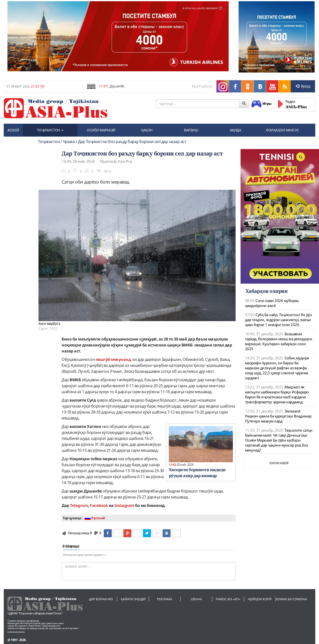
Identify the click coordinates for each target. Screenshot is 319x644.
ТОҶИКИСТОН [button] (50, 130)
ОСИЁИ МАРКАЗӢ (101, 130)
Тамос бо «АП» (228, 599)
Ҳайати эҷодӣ (133, 599)
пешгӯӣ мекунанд (113, 359)
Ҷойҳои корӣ (260, 599)
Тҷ (201, 86)
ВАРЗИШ (191, 130)
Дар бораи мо (101, 599)
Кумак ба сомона (291, 599)
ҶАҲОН (147, 130)
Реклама (165, 599)
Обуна (196, 599)
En (207, 86)
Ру (194, 86)
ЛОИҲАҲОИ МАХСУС (282, 130)
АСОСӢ (13, 130)
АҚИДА (236, 130)
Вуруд (303, 86)
